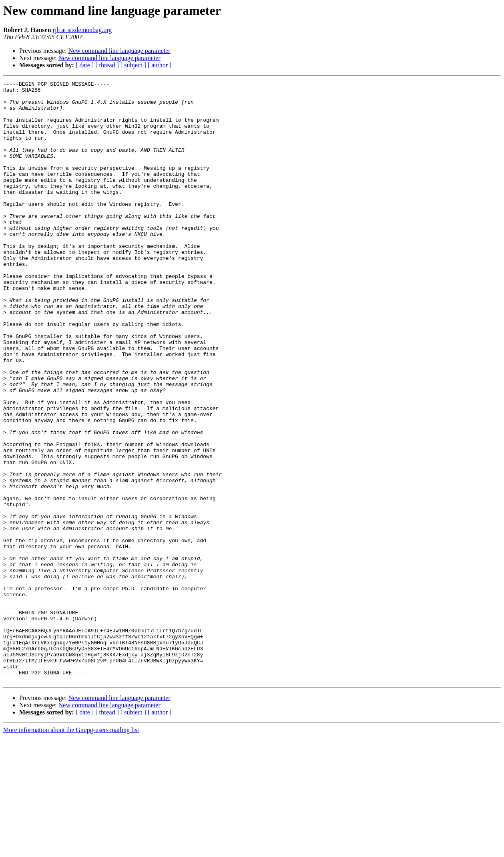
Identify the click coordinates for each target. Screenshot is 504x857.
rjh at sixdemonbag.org (82, 30)
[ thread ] (107, 65)
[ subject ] (133, 65)
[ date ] (85, 65)
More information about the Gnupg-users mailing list (71, 850)
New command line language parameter (119, 51)
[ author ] (160, 65)
